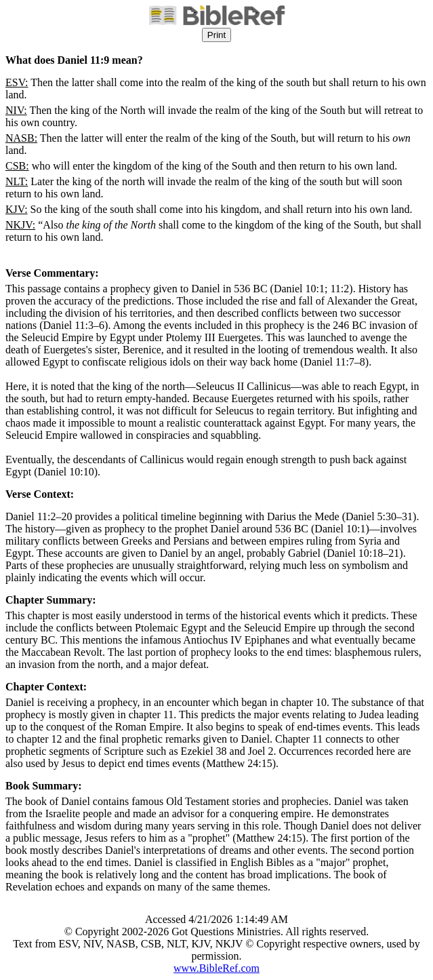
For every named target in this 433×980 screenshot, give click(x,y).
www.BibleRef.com (216, 968)
